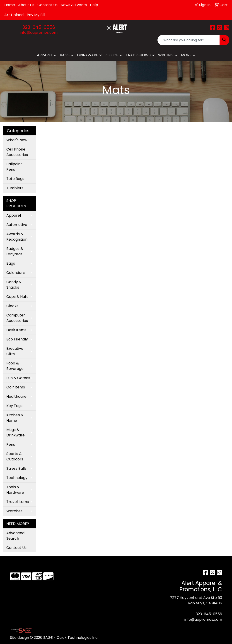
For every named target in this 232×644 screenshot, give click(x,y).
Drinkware (88, 55)
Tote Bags (15, 179)
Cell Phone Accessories (17, 152)
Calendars (16, 273)
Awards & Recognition (17, 237)
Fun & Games (18, 378)
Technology (17, 478)
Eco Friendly (17, 339)
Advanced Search (15, 536)
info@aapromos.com (39, 32)
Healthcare (16, 396)
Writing (166, 55)
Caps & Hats (17, 297)
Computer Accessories (17, 318)
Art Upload (14, 15)
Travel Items (18, 502)
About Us (26, 5)
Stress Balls (16, 468)
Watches (14, 511)
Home (10, 5)
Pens (11, 444)
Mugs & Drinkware (16, 432)
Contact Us (47, 5)
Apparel (45, 55)
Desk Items (16, 330)
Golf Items (16, 387)
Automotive (17, 225)
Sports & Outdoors (15, 456)
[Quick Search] (189, 40)
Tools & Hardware (15, 490)
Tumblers (15, 188)
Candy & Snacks (14, 285)
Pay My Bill (36, 15)
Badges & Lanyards (15, 251)
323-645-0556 (39, 27)
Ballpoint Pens (14, 167)
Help (94, 5)
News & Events (74, 5)
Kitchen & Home (15, 418)
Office (112, 55)
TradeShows (138, 55)
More (186, 55)
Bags (65, 55)
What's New (17, 140)
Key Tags (14, 406)
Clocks (12, 306)
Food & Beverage (15, 366)
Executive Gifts (15, 351)
